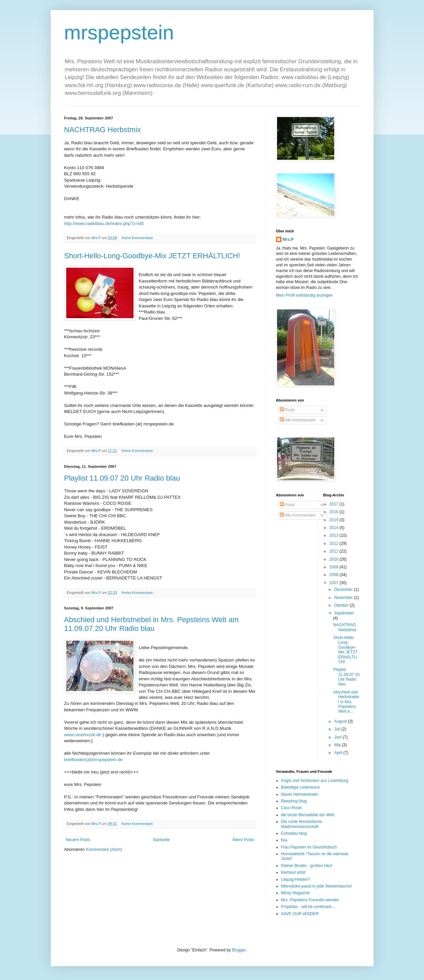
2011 (335, 551)
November (344, 598)
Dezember (344, 590)
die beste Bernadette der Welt (308, 815)
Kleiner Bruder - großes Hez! (307, 866)
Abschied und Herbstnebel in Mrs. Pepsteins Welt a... (346, 702)
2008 (335, 575)
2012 (335, 543)
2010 (335, 559)
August (341, 721)
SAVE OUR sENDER (300, 914)
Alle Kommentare (298, 420)
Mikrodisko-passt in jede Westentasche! (317, 886)
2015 (335, 520)
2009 (335, 567)
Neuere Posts (78, 840)
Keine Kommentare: (138, 238)
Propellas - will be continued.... (309, 907)
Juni (338, 737)
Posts (287, 410)
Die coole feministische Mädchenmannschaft (302, 824)
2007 (335, 583)
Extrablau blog (294, 833)
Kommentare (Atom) (104, 850)
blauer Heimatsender (300, 794)
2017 (335, 504)
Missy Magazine (296, 893)
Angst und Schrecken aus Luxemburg (315, 781)
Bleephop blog (294, 801)
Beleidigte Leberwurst (300, 787)
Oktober (342, 605)
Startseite (161, 840)
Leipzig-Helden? (296, 879)
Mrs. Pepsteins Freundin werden (310, 900)
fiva (284, 840)
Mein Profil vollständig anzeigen (304, 295)
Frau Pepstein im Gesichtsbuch (309, 847)
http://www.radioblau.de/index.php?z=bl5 (104, 223)
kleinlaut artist (293, 872)
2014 (335, 528)
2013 (335, 535)
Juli (338, 729)
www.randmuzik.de (83, 735)
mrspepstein (119, 32)
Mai (338, 745)
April (339, 753)
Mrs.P (288, 239)
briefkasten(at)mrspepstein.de (93, 760)
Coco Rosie (292, 808)
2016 (335, 512)
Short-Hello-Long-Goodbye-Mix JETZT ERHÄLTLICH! (152, 256)
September (344, 613)
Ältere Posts (243, 840)
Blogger (239, 950)
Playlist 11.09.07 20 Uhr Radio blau (122, 478)
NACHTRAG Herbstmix (103, 130)
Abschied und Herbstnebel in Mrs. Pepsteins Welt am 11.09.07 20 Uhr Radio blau (151, 624)
